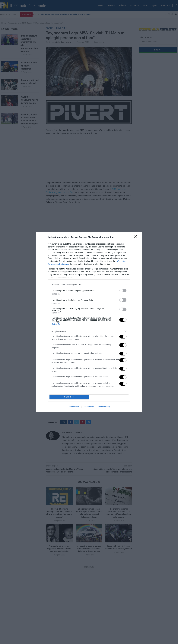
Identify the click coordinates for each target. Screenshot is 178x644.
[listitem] (89, 284)
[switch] (123, 291)
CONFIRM (69, 397)
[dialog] (89, 322)
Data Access (89, 407)
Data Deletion (73, 407)
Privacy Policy (104, 407)
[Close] (136, 237)
